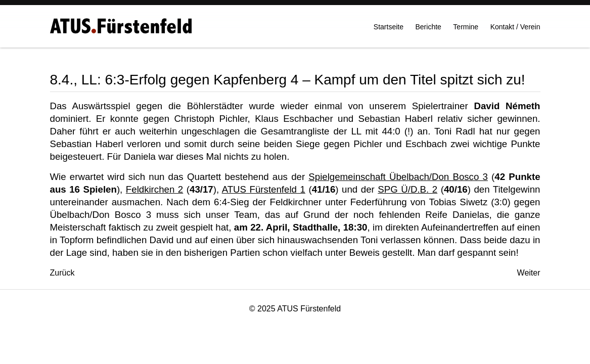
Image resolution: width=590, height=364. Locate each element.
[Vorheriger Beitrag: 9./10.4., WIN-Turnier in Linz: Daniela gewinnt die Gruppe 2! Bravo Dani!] (62, 273)
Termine (466, 31)
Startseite (389, 31)
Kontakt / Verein (515, 31)
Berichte (428, 31)
